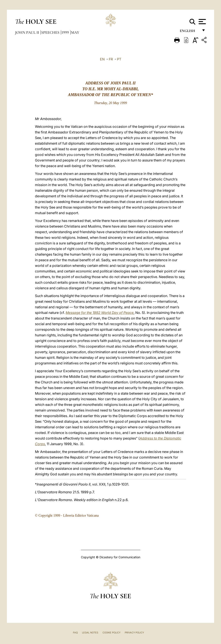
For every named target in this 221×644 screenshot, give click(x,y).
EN (102, 59)
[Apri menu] (202, 22)
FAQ (75, 633)
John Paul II (28, 32)
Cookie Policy (111, 633)
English (189, 32)
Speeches (51, 32)
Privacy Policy (134, 633)
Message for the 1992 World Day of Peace (100, 313)
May (75, 32)
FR (111, 59)
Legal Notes (90, 633)
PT (119, 59)
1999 (66, 32)
